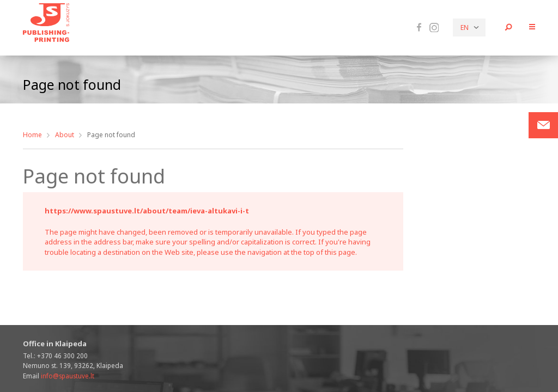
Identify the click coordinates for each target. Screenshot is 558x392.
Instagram (434, 28)
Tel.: (55, 356)
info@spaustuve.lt (68, 376)
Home (32, 135)
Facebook (419, 27)
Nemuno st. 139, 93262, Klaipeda (73, 365)
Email (59, 376)
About (65, 135)
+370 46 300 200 (62, 356)
